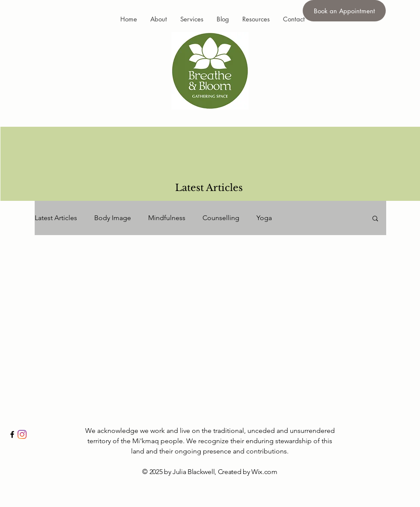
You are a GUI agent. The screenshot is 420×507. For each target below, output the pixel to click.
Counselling (221, 218)
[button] (375, 219)
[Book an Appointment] (344, 11)
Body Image (113, 218)
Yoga (264, 218)
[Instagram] (22, 434)
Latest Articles (56, 218)
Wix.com (264, 472)
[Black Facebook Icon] (12, 434)
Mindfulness (167, 218)
